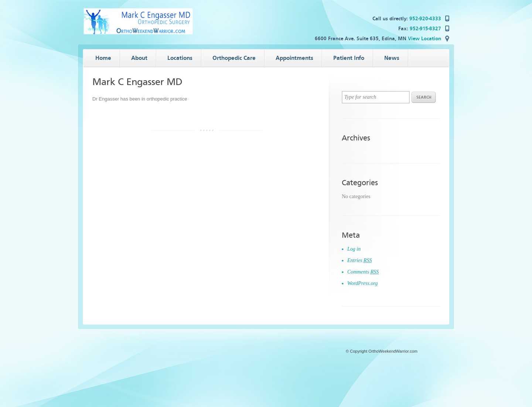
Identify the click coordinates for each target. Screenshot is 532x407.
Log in (354, 249)
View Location (424, 39)
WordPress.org (362, 283)
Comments (363, 272)
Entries (360, 260)
